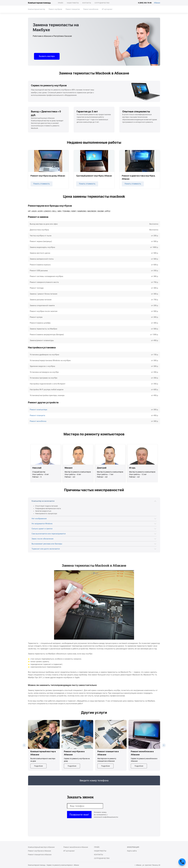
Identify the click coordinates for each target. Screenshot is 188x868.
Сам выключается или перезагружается (49, 534)
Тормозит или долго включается (46, 549)
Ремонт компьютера (38, 410)
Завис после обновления (42, 539)
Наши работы (73, 3)
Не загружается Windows (42, 524)
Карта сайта (132, 851)
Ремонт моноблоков (91, 9)
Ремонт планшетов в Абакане (40, 855)
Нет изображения (39, 519)
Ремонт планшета (37, 415)
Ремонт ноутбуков (55, 9)
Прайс (61, 3)
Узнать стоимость (42, 184)
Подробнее (38, 766)
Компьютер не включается (43, 501)
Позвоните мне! (79, 815)
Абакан (157, 3)
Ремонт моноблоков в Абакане (76, 847)
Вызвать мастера (47, 56)
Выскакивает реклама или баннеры (47, 544)
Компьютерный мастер (37, 9)
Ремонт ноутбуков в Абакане (39, 851)
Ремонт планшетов (73, 9)
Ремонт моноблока (38, 421)
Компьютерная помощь (39, 3)
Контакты (87, 3)
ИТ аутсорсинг (107, 9)
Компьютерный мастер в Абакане (41, 847)
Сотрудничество (102, 3)
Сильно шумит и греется (42, 529)
